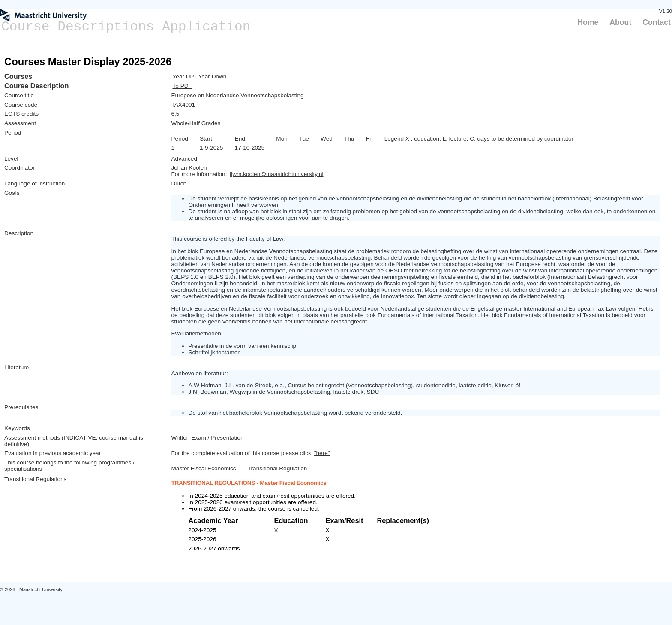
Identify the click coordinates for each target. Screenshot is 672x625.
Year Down (212, 76)
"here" (322, 453)
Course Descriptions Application (126, 27)
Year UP (183, 76)
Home (588, 22)
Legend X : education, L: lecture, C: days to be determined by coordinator (479, 139)
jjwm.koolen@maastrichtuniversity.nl (276, 174)
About (620, 22)
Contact (657, 22)
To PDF (182, 86)
